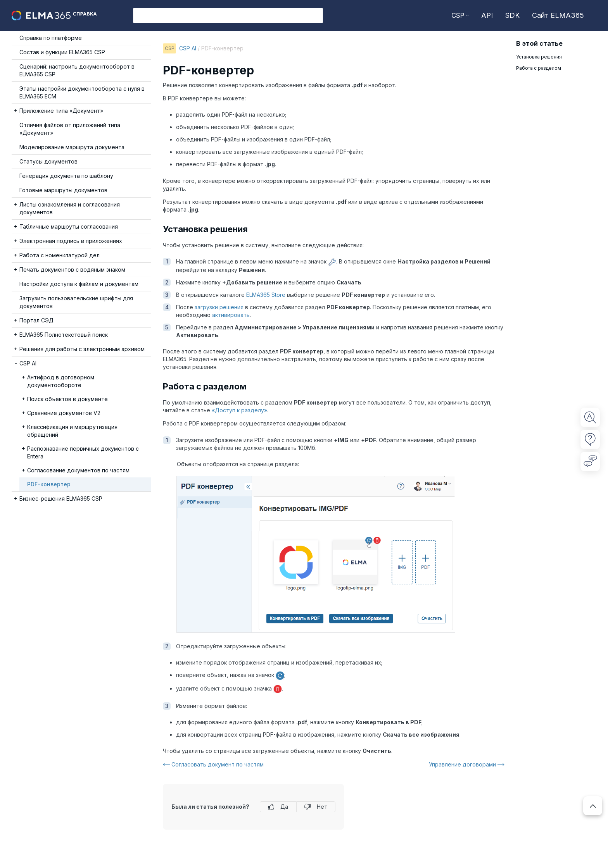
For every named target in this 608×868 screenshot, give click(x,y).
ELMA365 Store (266, 295)
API (487, 15)
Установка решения (539, 57)
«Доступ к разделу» (239, 410)
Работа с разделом (540, 68)
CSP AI (188, 48)
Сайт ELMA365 (558, 15)
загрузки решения (219, 307)
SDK (512, 15)
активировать (231, 315)
